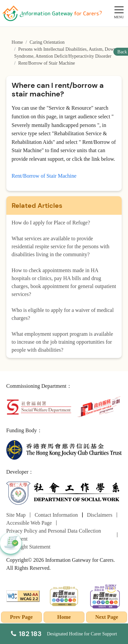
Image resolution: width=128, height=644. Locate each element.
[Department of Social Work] (64, 493)
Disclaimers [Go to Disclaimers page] (99, 515)
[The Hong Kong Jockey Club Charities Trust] (64, 449)
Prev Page (21, 617)
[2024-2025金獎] (64, 595)
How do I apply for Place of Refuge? (51, 223)
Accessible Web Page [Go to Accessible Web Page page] (29, 523)
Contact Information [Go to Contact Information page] (56, 515)
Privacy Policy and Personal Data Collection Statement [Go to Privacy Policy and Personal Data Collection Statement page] (54, 535)
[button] (11, 543)
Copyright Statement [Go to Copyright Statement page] (28, 547)
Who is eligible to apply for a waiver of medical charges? (63, 314)
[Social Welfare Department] (39, 407)
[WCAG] (23, 595)
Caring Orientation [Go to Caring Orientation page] (47, 42)
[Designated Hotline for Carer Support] (64, 634)
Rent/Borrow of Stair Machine (44, 176)
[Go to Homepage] (52, 13)
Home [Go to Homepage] (17, 42)
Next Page (107, 617)
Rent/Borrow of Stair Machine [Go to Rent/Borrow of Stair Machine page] (47, 63)
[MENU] (119, 10)
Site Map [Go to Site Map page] (16, 515)
